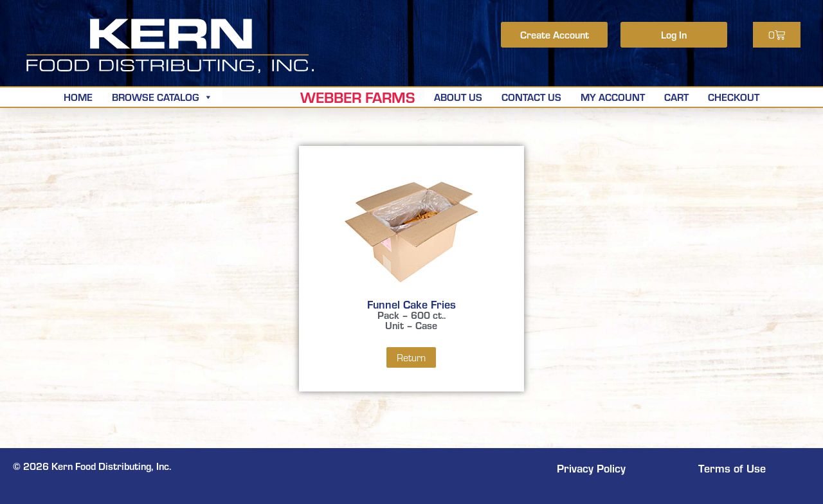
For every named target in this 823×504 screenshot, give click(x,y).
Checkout (734, 97)
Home (78, 97)
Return (411, 357)
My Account (613, 97)
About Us (458, 97)
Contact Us (531, 97)
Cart (676, 97)
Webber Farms (357, 97)
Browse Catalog (162, 97)
